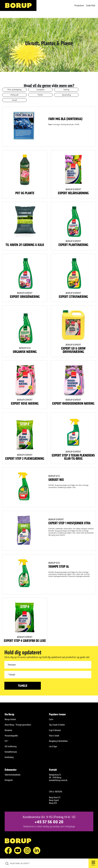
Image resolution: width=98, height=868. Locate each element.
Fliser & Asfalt (54, 736)
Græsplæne (40, 90)
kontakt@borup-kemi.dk (58, 780)
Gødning (66, 90)
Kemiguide (9, 780)
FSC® (6, 741)
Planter (40, 95)
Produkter (79, 5)
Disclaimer (8, 730)
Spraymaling (66, 95)
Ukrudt (14, 100)
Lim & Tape (53, 746)
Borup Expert (73, 189)
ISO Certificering (11, 746)
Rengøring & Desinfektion (58, 741)
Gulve (51, 719)
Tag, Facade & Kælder (57, 725)
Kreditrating (9, 757)
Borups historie (10, 719)
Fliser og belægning (14, 90)
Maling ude (15, 95)
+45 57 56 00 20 (49, 822)
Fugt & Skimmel (55, 730)
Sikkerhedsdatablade (13, 775)
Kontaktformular (11, 752)
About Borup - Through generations (18, 725)
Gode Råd (91, 5)
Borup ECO (25, 348)
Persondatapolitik (11, 736)
